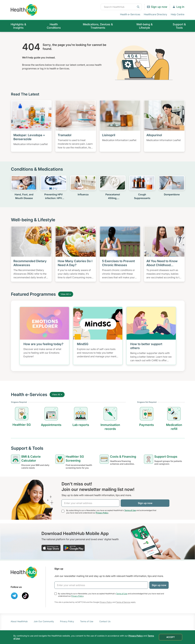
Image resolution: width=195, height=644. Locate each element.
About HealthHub (19, 621)
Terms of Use (130, 510)
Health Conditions (54, 26)
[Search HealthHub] (121, 7)
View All (66, 294)
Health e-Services (130, 14)
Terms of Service (123, 602)
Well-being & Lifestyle (144, 26)
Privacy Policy (102, 513)
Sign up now (159, 7)
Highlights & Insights (18, 26)
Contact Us (105, 621)
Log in (180, 7)
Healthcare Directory (155, 14)
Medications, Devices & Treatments (98, 26)
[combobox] (121, 7)
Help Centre (178, 14)
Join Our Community (44, 621)
